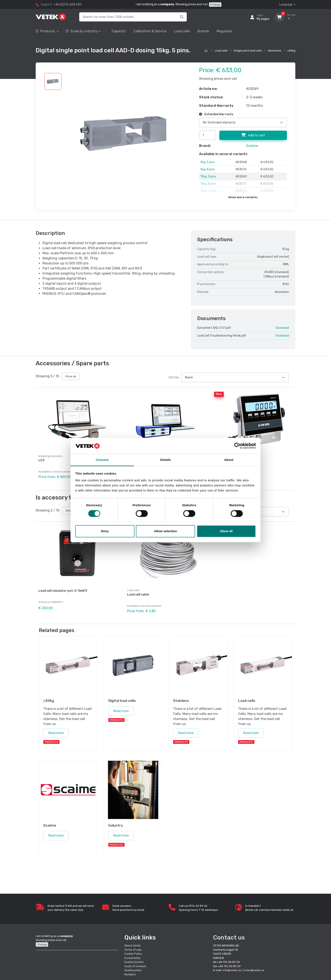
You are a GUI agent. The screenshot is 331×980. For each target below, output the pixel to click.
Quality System (134, 962)
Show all (71, 376)
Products (46, 31)
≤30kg (291, 51)
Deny (105, 531)
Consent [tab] (102, 460)
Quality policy (133, 970)
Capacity (119, 31)
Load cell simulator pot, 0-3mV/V (63, 591)
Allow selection (165, 531)
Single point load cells (248, 51)
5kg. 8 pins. (208, 169)
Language (286, 5)
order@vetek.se (254, 970)
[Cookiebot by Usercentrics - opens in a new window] (237, 446)
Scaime (252, 146)
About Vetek (132, 945)
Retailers (130, 974)
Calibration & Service (150, 31)
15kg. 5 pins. (208, 177)
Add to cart (253, 135)
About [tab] (229, 460)
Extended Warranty (216, 114)
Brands (203, 31)
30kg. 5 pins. (209, 191)
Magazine (224, 31)
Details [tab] (165, 460)
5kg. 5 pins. (208, 162)
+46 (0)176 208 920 (68, 5)
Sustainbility (133, 958)
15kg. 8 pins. (208, 184)
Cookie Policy (133, 954)
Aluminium (275, 51)
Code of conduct (135, 966)
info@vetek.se (232, 970)
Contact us (229, 937)
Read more (56, 733)
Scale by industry (82, 31)
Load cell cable (138, 595)
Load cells (182, 31)
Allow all (226, 531)
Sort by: (174, 377)
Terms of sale (133, 950)
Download (282, 328)
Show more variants (243, 197)
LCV (41, 460)
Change (215, 5)
